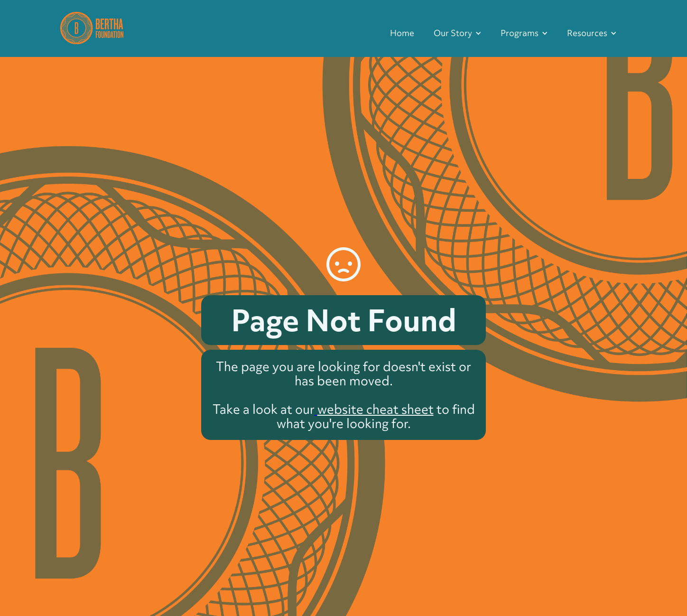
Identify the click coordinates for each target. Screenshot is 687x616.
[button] (458, 33)
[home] (92, 27)
